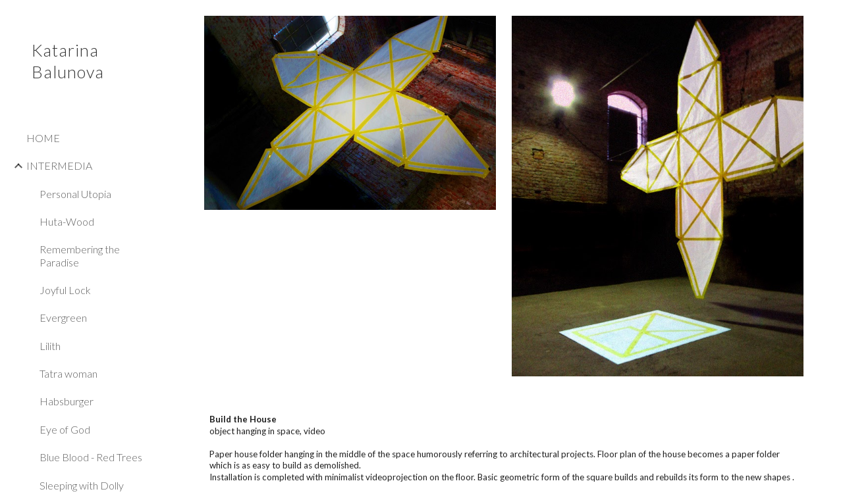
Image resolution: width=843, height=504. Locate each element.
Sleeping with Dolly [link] (82, 485)
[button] (827, 18)
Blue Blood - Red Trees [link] (91, 457)
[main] (504, 448)
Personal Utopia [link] (75, 194)
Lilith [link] (50, 346)
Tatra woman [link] (68, 373)
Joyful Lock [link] (65, 290)
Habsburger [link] (67, 401)
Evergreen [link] (63, 317)
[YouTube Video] (350, 300)
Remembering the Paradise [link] (80, 255)
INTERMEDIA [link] (59, 165)
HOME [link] (43, 138)
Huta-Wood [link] (67, 221)
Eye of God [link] (65, 429)
